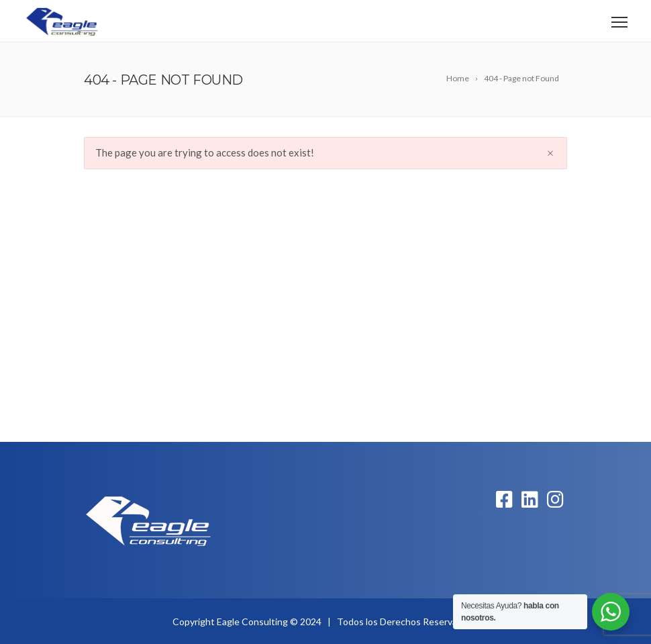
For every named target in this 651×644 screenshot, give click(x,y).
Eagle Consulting (252, 622)
